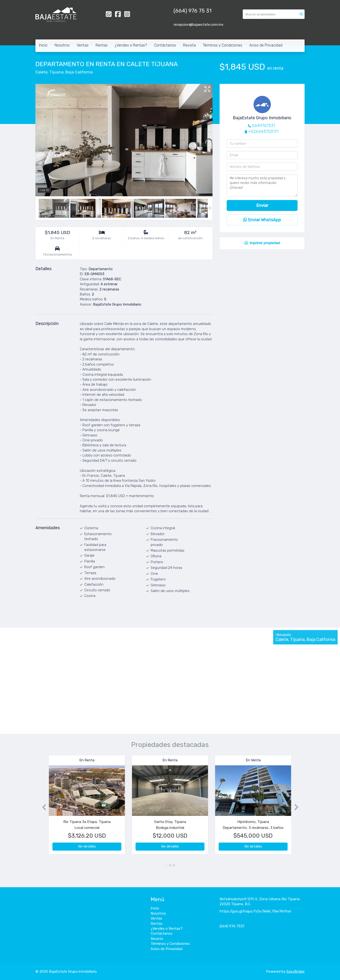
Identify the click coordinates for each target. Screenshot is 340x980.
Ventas (83, 45)
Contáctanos (165, 45)
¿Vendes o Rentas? (131, 45)
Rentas (102, 45)
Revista (189, 45)
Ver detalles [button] (87, 846)
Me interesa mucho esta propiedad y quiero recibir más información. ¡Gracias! (262, 185)
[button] (42, 807)
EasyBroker (295, 971)
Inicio (43, 45)
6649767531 (263, 126)
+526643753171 (263, 132)
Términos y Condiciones (223, 45)
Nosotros (62, 45)
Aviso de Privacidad (266, 45)
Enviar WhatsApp (262, 220)
